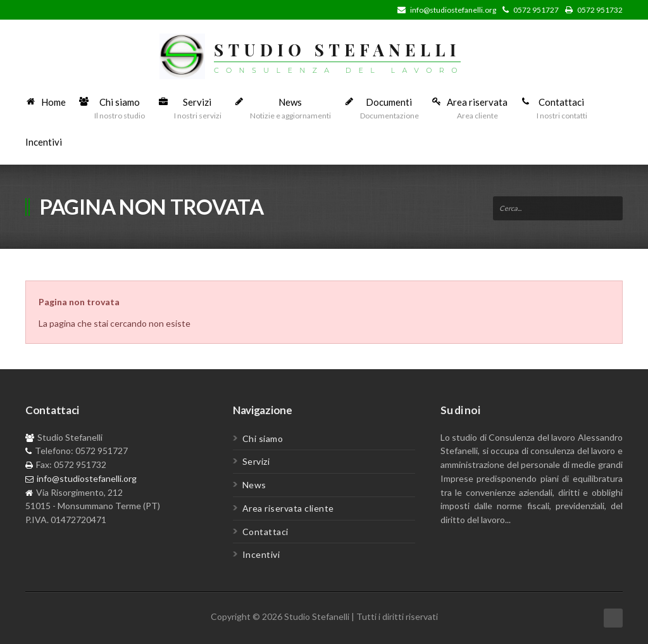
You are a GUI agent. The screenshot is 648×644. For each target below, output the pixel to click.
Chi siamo (263, 439)
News (254, 485)
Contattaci (265, 532)
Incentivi (261, 554)
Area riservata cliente (288, 508)
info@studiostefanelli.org (453, 10)
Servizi (256, 461)
